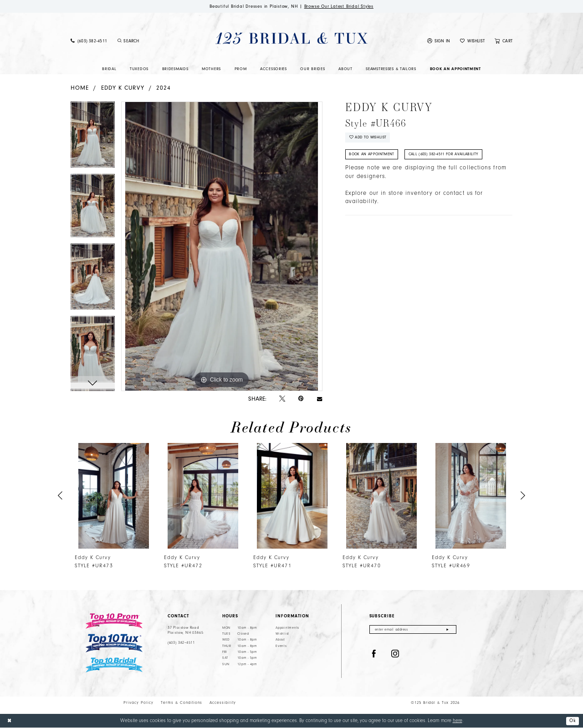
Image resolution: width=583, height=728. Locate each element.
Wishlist (282, 634)
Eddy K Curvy (123, 88)
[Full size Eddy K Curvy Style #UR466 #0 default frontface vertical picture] (222, 247)
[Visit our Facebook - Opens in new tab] (374, 655)
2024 (164, 88)
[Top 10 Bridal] (114, 665)
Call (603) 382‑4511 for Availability (446, 156)
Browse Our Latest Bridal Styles (341, 6)
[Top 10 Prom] (114, 621)
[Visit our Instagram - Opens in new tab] (395, 655)
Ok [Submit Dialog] (573, 720)
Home (80, 88)
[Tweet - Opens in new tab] (282, 399)
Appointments (287, 628)
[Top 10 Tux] (114, 644)
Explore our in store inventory (389, 194)
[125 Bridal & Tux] (291, 38)
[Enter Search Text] (152, 41)
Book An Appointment (373, 156)
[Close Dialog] (10, 721)
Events (281, 646)
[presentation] (114, 496)
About (280, 640)
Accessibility (223, 703)
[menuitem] (89, 41)
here (458, 721)
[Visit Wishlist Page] (472, 41)
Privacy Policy (138, 703)
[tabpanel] (93, 138)
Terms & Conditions (182, 703)
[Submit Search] (119, 41)
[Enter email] (413, 630)
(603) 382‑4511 (181, 643)
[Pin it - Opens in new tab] (301, 399)
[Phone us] (89, 41)
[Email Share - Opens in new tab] (320, 399)
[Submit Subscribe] (447, 630)
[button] (439, 41)
